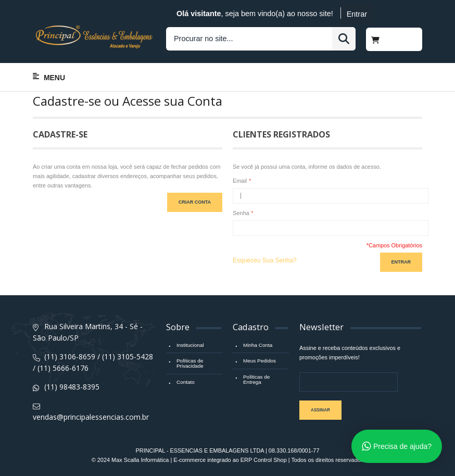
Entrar (357, 14)
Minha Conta (258, 345)
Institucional (190, 345)
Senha (241, 213)
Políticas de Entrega (256, 379)
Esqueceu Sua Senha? (265, 260)
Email (240, 181)
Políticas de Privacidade (190, 363)
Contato (186, 382)
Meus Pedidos (260, 361)
